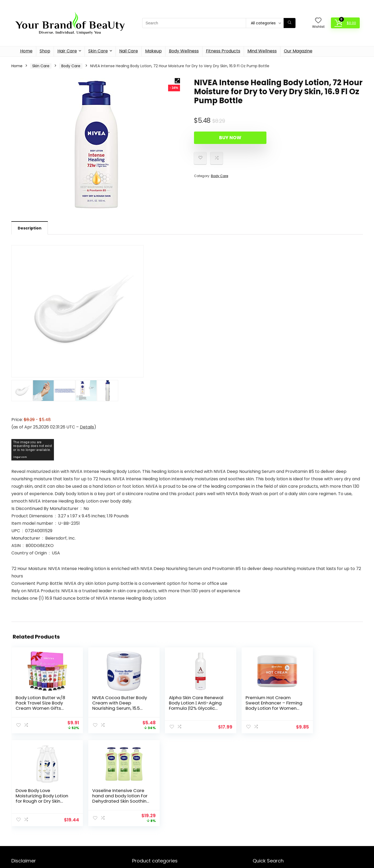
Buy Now (224, 138)
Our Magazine (298, 51)
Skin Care (98, 51)
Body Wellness (184, 51)
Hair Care (67, 51)
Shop (45, 51)
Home (26, 51)
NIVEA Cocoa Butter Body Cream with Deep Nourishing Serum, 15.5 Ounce (96, 708)
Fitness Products (223, 51)
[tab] (30, 228)
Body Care (71, 66)
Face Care (140, 836)
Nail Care (129, 51)
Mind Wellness (262, 51)
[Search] (290, 23)
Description (30, 228)
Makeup (153, 51)
